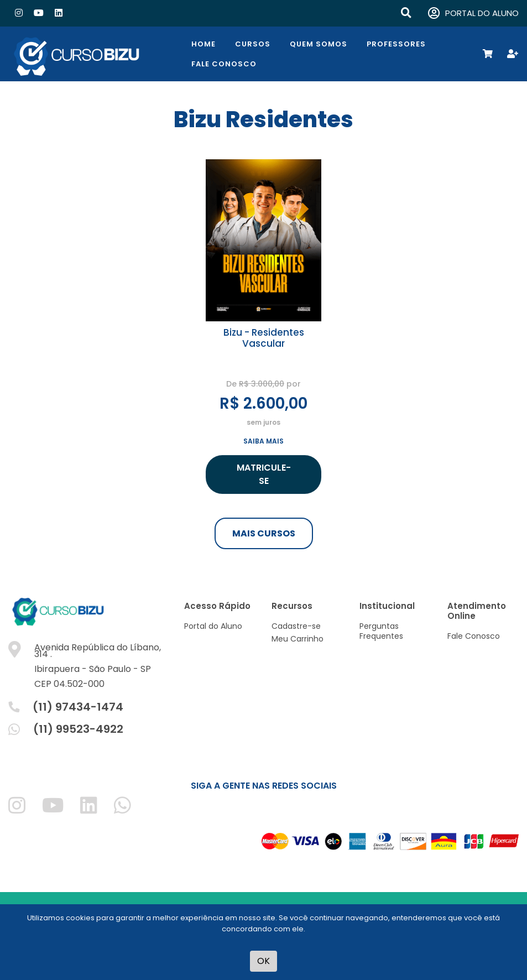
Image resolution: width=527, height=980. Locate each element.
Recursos (292, 606)
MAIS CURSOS (264, 533)
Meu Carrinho (298, 639)
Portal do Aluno (213, 626)
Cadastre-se (296, 626)
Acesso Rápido (217, 606)
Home (204, 44)
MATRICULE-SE (264, 474)
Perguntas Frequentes (381, 631)
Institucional (387, 606)
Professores (396, 44)
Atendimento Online (477, 611)
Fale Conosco (224, 64)
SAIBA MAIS (263, 441)
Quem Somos (319, 44)
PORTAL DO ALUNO (473, 14)
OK (263, 961)
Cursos (253, 44)
